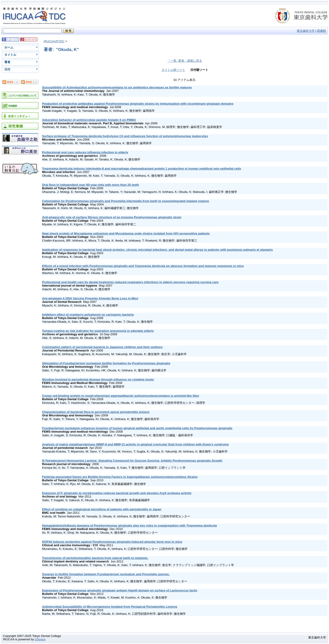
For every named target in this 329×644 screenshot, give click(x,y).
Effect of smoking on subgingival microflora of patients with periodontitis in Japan (102, 509)
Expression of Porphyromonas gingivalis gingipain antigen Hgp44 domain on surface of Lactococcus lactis (120, 590)
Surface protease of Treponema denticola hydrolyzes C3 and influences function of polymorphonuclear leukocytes (125, 136)
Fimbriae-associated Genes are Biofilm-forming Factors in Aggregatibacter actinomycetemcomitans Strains (120, 477)
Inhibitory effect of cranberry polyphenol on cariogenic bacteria (88, 315)
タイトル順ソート (173, 70)
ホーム (9, 47)
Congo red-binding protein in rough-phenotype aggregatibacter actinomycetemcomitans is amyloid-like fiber (121, 396)
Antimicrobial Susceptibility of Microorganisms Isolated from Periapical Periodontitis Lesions (110, 607)
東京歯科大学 (306, 31)
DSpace (40, 639)
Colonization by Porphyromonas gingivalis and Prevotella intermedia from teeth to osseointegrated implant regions (126, 201)
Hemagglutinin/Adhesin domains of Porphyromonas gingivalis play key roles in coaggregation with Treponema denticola (129, 526)
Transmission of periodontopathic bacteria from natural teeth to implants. (95, 558)
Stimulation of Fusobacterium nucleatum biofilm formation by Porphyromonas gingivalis (106, 363)
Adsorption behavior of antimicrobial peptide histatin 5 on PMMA (89, 120)
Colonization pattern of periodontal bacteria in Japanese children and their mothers (102, 347)
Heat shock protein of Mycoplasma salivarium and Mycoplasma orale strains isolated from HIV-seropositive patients (126, 233)
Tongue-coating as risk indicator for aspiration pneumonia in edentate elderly (98, 331)
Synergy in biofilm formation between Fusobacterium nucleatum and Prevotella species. (106, 574)
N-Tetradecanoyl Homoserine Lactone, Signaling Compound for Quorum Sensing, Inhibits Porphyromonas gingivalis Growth (132, 461)
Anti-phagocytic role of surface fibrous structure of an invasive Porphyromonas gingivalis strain (112, 217)
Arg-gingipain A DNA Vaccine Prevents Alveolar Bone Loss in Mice (90, 298)
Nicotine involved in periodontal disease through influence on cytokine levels (98, 379)
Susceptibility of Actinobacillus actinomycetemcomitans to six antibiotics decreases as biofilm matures (117, 87)
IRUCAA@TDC (54, 41)
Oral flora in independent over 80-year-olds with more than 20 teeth (90, 185)
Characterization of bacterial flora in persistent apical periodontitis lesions (96, 412)
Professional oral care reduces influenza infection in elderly (85, 152)
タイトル (10, 55)
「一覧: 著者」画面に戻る (185, 61)
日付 (7, 69)
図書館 (322, 31)
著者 (7, 62)
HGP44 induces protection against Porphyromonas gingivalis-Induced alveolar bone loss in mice (112, 542)
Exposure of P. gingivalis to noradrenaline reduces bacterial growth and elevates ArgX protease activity (117, 493)
